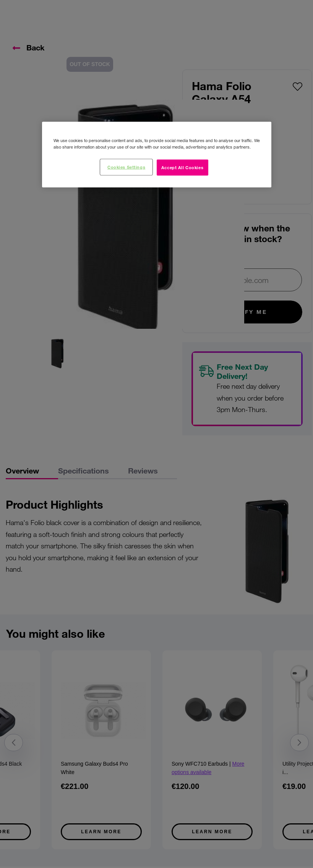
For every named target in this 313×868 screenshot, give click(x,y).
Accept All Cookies (182, 167)
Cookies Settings (126, 167)
